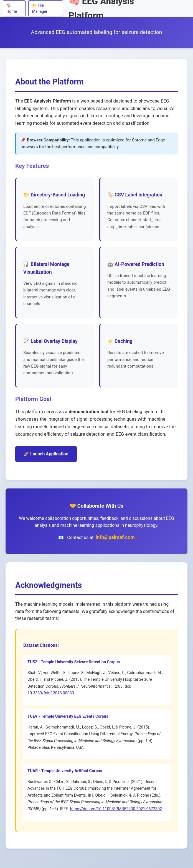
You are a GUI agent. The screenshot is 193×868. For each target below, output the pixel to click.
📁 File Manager (40, 8)
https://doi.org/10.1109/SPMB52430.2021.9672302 (116, 809)
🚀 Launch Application (46, 454)
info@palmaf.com (115, 537)
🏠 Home (12, 8)
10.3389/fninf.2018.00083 (51, 693)
